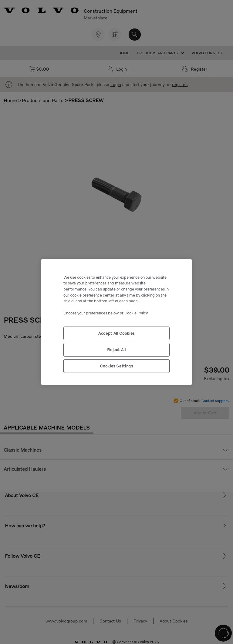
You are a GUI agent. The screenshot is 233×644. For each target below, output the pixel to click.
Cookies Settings (116, 366)
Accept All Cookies (116, 333)
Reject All (116, 350)
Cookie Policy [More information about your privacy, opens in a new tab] (136, 313)
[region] (116, 322)
